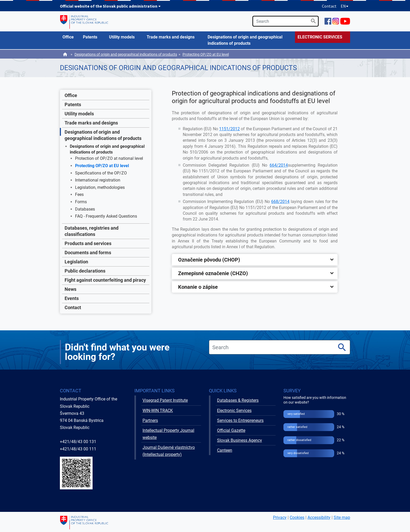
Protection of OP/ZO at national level (109, 158)
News (70, 289)
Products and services (88, 243)
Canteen (225, 450)
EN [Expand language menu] (345, 6)
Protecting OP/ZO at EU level (206, 54)
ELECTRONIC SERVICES (320, 37)
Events (72, 298)
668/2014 (280, 202)
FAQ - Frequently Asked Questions (106, 216)
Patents (73, 104)
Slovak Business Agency (240, 440)
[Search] (313, 21)
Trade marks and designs (91, 123)
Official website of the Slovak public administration (110, 6)
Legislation (76, 262)
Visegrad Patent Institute (165, 400)
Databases (85, 209)
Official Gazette (231, 430)
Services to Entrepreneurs (240, 420)
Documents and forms (88, 253)
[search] (286, 21)
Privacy (280, 517)
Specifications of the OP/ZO (101, 173)
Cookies (297, 517)
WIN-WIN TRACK (158, 411)
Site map (342, 517)
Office (71, 95)
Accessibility (319, 517)
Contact (329, 6)
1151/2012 (229, 129)
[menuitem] (70, 37)
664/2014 (279, 165)
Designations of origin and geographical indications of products (126, 54)
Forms (81, 202)
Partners (150, 420)
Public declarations (85, 271)
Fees (79, 194)
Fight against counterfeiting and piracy (105, 280)
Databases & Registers (238, 400)
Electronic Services (234, 411)
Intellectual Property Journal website (168, 434)
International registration (98, 180)
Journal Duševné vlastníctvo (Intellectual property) (169, 451)
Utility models (79, 114)
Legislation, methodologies (100, 187)
